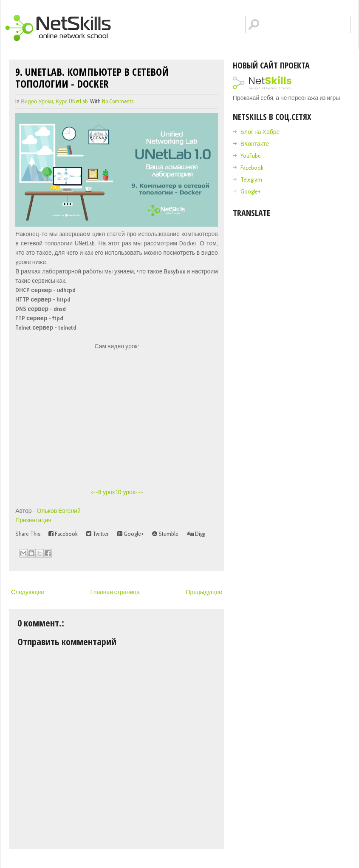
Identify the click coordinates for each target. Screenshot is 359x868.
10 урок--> (129, 492)
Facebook (63, 534)
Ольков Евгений (59, 511)
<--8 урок (103, 492)
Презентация (33, 520)
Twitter (98, 534)
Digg (196, 534)
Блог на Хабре (260, 132)
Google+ (130, 534)
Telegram (251, 179)
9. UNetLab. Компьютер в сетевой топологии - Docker (92, 78)
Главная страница (115, 592)
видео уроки (37, 101)
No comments (118, 101)
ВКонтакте (255, 144)
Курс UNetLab (72, 101)
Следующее (28, 592)
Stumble (165, 534)
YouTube (251, 156)
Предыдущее (204, 592)
